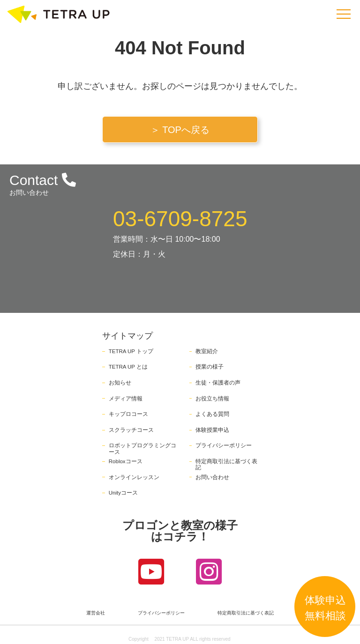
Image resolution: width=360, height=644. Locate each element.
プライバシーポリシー (224, 445)
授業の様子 (210, 367)
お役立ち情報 (212, 399)
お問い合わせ (212, 477)
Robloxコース (126, 461)
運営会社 (96, 613)
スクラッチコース (131, 430)
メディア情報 (126, 399)
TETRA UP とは (128, 367)
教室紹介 (207, 351)
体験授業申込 (212, 430)
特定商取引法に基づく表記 (246, 613)
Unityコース (123, 493)
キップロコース (128, 414)
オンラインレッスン (134, 477)
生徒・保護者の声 (218, 383)
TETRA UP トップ (131, 351)
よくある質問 (212, 414)
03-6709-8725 (180, 219)
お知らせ (120, 383)
